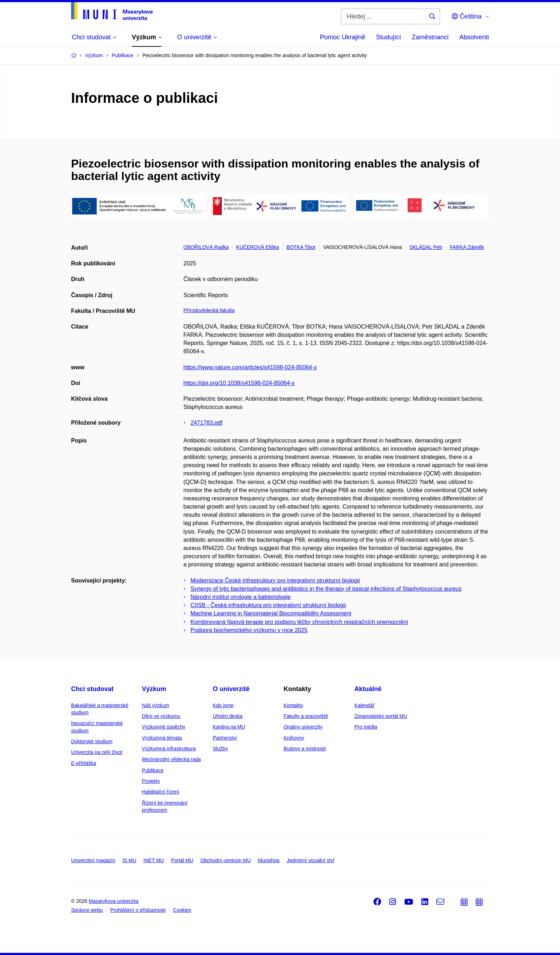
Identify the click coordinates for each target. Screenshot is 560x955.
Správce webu (87, 910)
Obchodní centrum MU (226, 860)
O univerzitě (231, 689)
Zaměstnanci (430, 37)
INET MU (154, 860)
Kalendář (364, 705)
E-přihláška (84, 763)
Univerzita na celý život (97, 752)
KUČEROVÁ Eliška (257, 247)
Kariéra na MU (229, 727)
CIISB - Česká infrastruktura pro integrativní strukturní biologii (268, 605)
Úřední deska (228, 716)
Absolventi (474, 37)
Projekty (151, 781)
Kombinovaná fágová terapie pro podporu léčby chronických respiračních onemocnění (299, 622)
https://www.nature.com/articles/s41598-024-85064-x (250, 367)
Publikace (153, 770)
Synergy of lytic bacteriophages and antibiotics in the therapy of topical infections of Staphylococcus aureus (326, 589)
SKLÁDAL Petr (426, 247)
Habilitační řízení (160, 792)
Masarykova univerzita (113, 901)
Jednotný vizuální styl (311, 860)
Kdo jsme (223, 705)
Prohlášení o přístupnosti (138, 910)
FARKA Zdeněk (467, 247)
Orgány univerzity (303, 727)
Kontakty (293, 705)
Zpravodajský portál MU (381, 716)
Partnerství (225, 738)
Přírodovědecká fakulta (209, 310)
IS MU (129, 860)
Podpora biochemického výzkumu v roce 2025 (249, 630)
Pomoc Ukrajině (343, 37)
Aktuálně (368, 689)
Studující (389, 37)
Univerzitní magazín (93, 860)
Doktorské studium (92, 741)
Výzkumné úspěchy (163, 727)
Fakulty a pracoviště (306, 716)
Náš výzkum (155, 705)
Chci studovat (92, 689)
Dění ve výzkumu (161, 716)
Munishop (269, 860)
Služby (220, 749)
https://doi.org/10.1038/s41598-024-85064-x (239, 383)
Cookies (182, 910)
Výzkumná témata (162, 738)
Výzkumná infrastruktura (169, 749)
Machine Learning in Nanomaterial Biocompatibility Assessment (271, 613)
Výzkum (154, 689)
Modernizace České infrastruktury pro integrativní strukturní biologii (275, 581)
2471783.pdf (207, 423)
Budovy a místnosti (305, 749)
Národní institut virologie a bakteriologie (241, 597)
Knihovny (294, 738)
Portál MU (182, 860)
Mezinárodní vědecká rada (171, 759)
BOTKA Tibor (301, 247)
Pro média (366, 727)
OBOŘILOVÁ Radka (206, 247)
